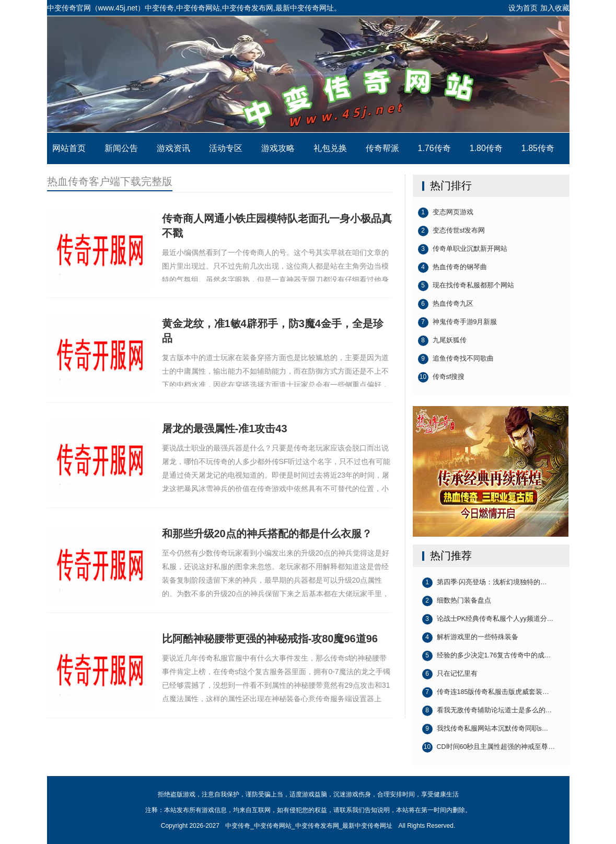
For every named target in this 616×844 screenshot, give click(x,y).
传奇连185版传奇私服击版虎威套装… (486, 692)
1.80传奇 (486, 148)
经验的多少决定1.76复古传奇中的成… (487, 656)
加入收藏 (555, 8)
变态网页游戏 (446, 213)
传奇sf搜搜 (441, 377)
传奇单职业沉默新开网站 (463, 249)
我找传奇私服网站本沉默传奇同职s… (485, 729)
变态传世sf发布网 (452, 231)
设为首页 (523, 8)
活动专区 (226, 148)
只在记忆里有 (450, 674)
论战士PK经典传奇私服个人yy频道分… (488, 619)
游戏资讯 (173, 148)
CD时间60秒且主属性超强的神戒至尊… (489, 747)
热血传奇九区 (446, 304)
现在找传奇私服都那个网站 (466, 286)
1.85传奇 (538, 148)
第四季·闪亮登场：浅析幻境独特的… (485, 583)
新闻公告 (121, 148)
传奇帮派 (382, 148)
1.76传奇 (434, 148)
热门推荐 (451, 556)
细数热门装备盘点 (457, 601)
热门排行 (451, 186)
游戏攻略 (278, 148)
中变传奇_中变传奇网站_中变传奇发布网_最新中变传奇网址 (308, 74)
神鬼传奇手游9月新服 (458, 322)
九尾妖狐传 (442, 341)
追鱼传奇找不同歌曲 (456, 359)
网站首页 (69, 148)
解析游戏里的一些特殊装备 (470, 638)
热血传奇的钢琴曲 (452, 268)
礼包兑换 (330, 148)
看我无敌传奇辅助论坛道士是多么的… (487, 711)
